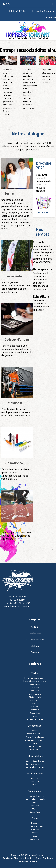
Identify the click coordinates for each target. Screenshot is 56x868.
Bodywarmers (35, 694)
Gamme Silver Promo (35, 761)
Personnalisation (35, 640)
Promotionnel (14, 463)
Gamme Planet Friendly (35, 799)
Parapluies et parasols (35, 740)
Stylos (35, 809)
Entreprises (11, 50)
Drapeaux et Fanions (35, 734)
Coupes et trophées (35, 826)
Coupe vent (35, 700)
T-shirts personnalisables (35, 678)
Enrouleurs (35, 750)
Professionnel (14, 403)
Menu (7, 4)
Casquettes (35, 713)
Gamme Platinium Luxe (35, 767)
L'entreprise (35, 633)
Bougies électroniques (35, 796)
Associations (32, 50)
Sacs (35, 743)
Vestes (35, 704)
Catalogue (35, 646)
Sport (9, 526)
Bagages (35, 779)
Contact (35, 652)
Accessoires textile (35, 719)
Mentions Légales (34, 858)
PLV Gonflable (35, 747)
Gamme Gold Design (35, 764)
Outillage (35, 782)
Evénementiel (14, 276)
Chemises (35, 688)
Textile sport (35, 830)
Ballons (35, 731)
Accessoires (35, 839)
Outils (35, 802)
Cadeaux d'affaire (17, 340)
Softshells (35, 710)
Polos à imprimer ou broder (35, 681)
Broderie (35, 823)
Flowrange (19, 858)
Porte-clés (35, 806)
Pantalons (35, 691)
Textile (9, 194)
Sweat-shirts (35, 684)
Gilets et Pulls (35, 697)
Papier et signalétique (35, 737)
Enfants (35, 716)
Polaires (35, 707)
